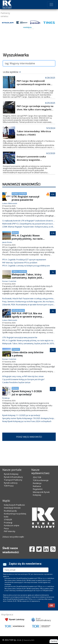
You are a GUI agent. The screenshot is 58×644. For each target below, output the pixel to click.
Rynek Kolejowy (11, 474)
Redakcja (37, 483)
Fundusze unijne (12, 525)
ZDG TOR (37, 477)
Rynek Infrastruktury (13, 477)
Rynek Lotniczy (11, 483)
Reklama (37, 486)
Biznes (15, 232)
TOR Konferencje (41, 480)
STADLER (8, 520)
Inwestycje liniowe (12, 508)
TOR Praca (9, 486)
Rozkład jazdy (10, 511)
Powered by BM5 (29, 640)
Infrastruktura (18, 310)
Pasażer (16, 349)
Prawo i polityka (19, 194)
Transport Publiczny (13, 480)
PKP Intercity (10, 531)
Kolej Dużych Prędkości (14, 505)
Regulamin (38, 489)
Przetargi (8, 523)
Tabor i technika (19, 271)
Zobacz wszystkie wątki (13, 537)
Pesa (6, 528)
